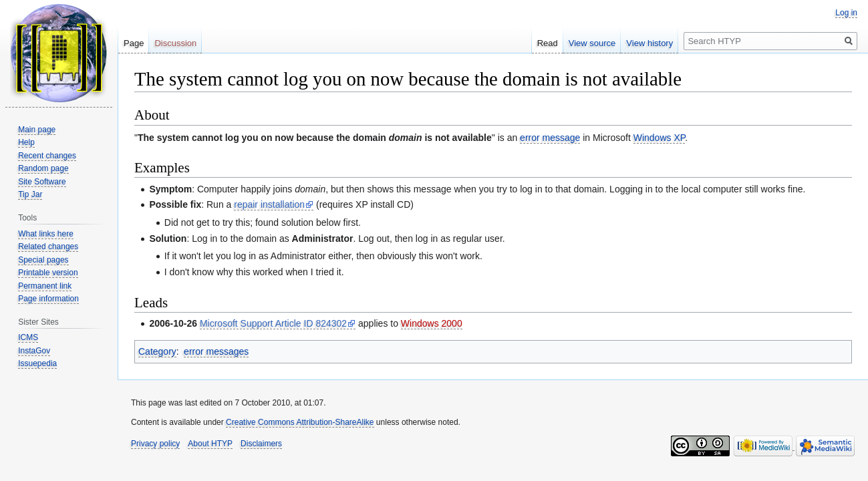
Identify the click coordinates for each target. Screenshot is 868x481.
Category (157, 351)
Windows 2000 (432, 323)
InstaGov (34, 351)
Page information (48, 299)
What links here (46, 234)
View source (592, 43)
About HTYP (210, 444)
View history (649, 43)
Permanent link (45, 286)
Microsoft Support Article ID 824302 (273, 323)
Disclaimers (261, 444)
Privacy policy (155, 444)
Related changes (48, 247)
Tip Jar (30, 194)
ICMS (28, 337)
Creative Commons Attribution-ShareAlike (300, 422)
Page (134, 43)
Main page (37, 130)
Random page (43, 168)
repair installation (269, 204)
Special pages (43, 260)
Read (548, 43)
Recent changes (47, 156)
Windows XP (660, 138)
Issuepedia (37, 363)
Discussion (175, 43)
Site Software (42, 182)
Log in (846, 13)
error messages (216, 351)
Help (26, 142)
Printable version (48, 273)
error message (550, 138)
